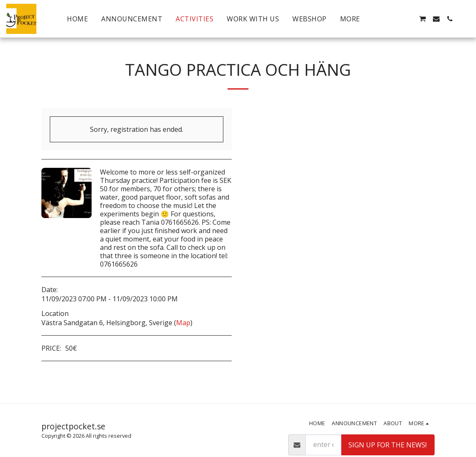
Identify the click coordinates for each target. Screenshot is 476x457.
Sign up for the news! (388, 445)
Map (183, 323)
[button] (395, 19)
